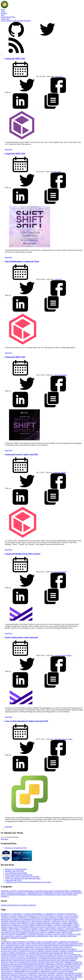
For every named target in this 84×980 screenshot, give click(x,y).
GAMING (5, 931)
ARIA (54, 944)
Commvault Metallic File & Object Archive (23, 554)
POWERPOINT (7, 966)
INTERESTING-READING (18, 895)
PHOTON (42, 964)
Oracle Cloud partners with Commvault (21, 637)
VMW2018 (6, 918)
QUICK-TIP (50, 891)
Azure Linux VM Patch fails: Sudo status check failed (23, 878)
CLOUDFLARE (57, 947)
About (3, 11)
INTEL (19, 931)
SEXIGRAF (39, 968)
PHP (70, 927)
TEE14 (65, 921)
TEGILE (10, 971)
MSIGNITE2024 (44, 960)
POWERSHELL (39, 914)
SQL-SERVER (7, 932)
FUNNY (4, 895)
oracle (64, 655)
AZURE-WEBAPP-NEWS (11, 905)
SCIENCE (5, 896)
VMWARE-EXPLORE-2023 (23, 977)
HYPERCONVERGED (9, 955)
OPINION (12, 893)
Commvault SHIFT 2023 (15, 357)
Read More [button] (5, 839)
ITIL (80, 955)
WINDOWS (71, 914)
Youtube (14, 21)
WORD (44, 932)
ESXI (41, 916)
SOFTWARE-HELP (28, 891)
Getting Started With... (8, 17)
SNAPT (77, 968)
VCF (25, 973)
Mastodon (27, 21)
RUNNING (5, 968)
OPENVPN (78, 962)
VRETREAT (73, 921)
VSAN (70, 916)
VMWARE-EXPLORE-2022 (30, 932)
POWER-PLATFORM (19, 938)
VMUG (15, 916)
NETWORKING (23, 923)
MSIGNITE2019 (60, 958)
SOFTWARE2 (6, 970)
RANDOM (78, 893)
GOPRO (12, 953)
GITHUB (13, 923)
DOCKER (41, 949)
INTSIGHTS (59, 955)
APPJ (59, 932)
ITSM (79, 934)
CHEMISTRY (21, 934)
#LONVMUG (50, 916)
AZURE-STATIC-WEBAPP (68, 918)
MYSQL (35, 931)
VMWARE (6, 891)
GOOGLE (50, 934)
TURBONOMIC (45, 971)
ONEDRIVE (6, 938)
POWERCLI (6, 916)
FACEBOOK (40, 951)
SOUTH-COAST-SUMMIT (31, 970)
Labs (2, 15)
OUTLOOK (63, 927)
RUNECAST (76, 966)
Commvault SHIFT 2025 (15, 58)
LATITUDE (27, 931)
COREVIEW (17, 949)
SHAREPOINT (50, 968)
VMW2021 (60, 975)
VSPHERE (35, 929)
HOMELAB (22, 893)
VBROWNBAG (15, 929)
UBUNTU (55, 971)
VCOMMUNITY (35, 918)
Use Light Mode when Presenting (16, 873)
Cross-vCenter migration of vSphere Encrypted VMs (27, 721)
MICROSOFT (7, 914)
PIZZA (53, 964)
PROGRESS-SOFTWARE (35, 966)
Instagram (20, 21)
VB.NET (33, 923)
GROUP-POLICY (22, 953)
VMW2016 (23, 918)
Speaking (4, 13)
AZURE (40, 891)
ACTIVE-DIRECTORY (70, 923)
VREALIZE (26, 921)
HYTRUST (71, 934)
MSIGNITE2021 (43, 936)
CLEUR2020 (32, 934)
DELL (22, 916)
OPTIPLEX (5, 964)
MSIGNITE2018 (47, 958)
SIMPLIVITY (76, 931)
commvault (59, 76)
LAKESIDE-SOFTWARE (47, 957)
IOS (65, 955)
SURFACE (67, 970)
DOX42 (64, 949)
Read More (9, 150)
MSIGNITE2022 (19, 960)
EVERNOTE (71, 929)
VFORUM (60, 973)
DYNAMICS (72, 949)
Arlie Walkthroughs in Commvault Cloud (22, 261)
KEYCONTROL (12, 957)
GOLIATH (79, 951)
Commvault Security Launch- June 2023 (22, 454)
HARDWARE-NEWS (36, 895)
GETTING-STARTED (28, 905)
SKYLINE (70, 968)
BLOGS (15, 918)
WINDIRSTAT (32, 979)
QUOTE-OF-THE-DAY (65, 893)
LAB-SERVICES (31, 957)
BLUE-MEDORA (7, 947)
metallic (64, 375)
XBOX (77, 925)
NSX (52, 936)
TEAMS (76, 927)
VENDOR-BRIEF (49, 893)
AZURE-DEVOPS (12, 945)
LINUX (46, 918)
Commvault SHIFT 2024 (15, 154)
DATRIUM (27, 949)
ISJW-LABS (73, 895)
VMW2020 (51, 975)
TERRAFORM (59, 919)
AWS (76, 916)
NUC (57, 936)
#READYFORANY (44, 923)
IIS (28, 955)
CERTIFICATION (34, 893)
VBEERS (5, 929)
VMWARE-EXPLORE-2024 (11, 921)
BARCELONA (7, 919)
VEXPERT (58, 925)
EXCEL (79, 929)
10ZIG (42, 929)
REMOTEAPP (50, 966)
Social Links (6, 19)
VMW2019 (26, 929)
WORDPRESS (68, 925)
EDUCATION (63, 895)
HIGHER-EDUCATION (33, 919)
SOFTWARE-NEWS (63, 891)
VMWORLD (51, 914)
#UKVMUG (57, 923)
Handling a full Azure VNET (14, 871)
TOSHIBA (35, 971)
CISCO (17, 927)
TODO (28, 971)
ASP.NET (5, 923)
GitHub (8, 21)
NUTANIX (54, 931)
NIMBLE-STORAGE (37, 925)
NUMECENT (44, 931)
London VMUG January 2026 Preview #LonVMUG (22, 877)
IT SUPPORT (48, 919)
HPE (64, 934)
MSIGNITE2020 (30, 936)
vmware (65, 739)
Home (3, 10)
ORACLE (14, 964)
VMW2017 (61, 916)
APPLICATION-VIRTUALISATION (39, 944)
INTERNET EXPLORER (45, 955)
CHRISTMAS (6, 925)
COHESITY (47, 921)
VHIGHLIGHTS (51, 895)
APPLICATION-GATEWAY (55, 929)
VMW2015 (54, 918)
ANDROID (51, 932)
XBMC (68, 979)
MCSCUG (20, 936)
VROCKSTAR (37, 921)
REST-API (60, 966)
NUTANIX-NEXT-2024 (68, 936)
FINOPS (56, 951)
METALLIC (53, 927)
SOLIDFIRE (16, 970)
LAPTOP (26, 925)
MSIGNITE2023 (32, 960)
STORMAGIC (57, 970)
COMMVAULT (18, 919)
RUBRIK (49, 925)
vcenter (70, 739)
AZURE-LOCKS (7, 927)
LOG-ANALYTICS (8, 936)
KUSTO (22, 957)
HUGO (12, 931)
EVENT (16, 891)
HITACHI (58, 934)
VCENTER (61, 914)
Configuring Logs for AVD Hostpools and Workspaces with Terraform (28, 882)
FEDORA (41, 934)
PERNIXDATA (64, 931)
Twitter (3, 21)
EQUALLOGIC (42, 927)
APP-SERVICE (32, 916)
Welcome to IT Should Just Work (16, 848)
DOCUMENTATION (28, 927)
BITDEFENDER (69, 945)
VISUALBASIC (71, 919)
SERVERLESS (29, 968)
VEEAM (16, 932)
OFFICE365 (57, 921)
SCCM (13, 968)
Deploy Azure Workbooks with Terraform (19, 875)
